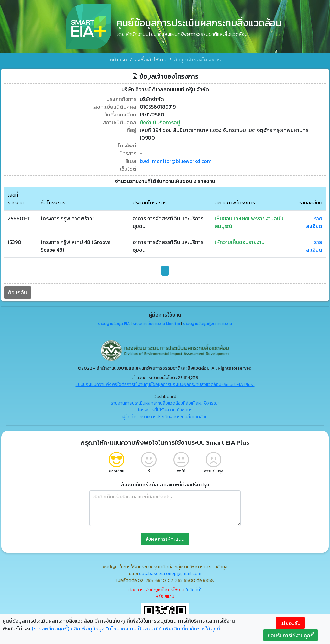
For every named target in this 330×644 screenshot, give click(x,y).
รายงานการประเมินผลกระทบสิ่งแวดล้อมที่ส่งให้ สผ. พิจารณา (165, 403)
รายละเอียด (314, 222)
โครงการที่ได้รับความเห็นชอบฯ (165, 410)
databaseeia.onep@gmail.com (170, 574)
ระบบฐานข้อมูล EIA (114, 324)
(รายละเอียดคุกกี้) (50, 628)
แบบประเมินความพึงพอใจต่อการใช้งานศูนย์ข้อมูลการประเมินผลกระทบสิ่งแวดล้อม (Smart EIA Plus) (165, 384)
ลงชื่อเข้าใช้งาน (151, 60)
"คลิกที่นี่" (193, 590)
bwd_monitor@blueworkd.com (176, 161)
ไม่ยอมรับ (290, 623)
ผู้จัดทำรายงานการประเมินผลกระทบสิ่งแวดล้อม (165, 417)
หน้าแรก (118, 60)
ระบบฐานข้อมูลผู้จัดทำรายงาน (208, 324)
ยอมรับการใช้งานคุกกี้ (291, 635)
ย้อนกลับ (18, 292)
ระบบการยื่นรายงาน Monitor (156, 324)
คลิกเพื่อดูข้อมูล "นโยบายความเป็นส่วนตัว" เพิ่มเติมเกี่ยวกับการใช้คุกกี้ (145, 628)
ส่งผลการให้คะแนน (165, 539)
